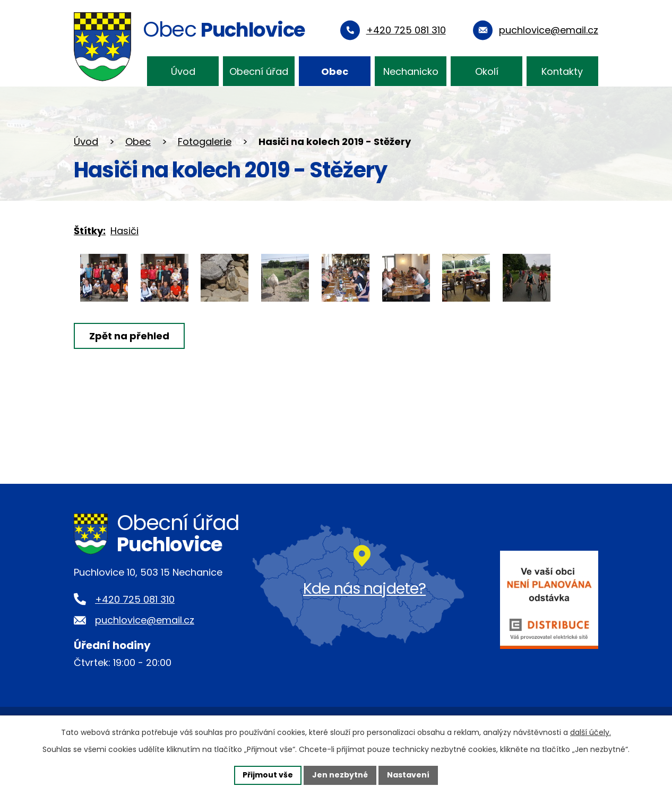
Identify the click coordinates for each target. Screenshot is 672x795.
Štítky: (90, 231)
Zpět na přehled (129, 336)
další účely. (591, 732)
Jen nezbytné (340, 775)
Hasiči (124, 231)
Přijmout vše (268, 775)
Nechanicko (411, 71)
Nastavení (408, 775)
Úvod (183, 71)
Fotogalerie (205, 142)
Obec (335, 71)
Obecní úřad (259, 71)
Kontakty (562, 71)
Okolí (487, 71)
